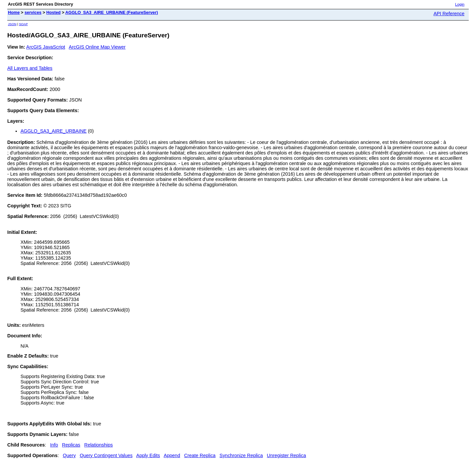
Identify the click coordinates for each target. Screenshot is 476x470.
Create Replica (200, 455)
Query (69, 455)
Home (14, 12)
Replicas (71, 445)
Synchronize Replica (241, 455)
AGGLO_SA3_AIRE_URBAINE (54, 131)
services (33, 12)
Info (54, 445)
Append (172, 455)
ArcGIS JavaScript (46, 47)
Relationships (99, 445)
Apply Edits (148, 455)
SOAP (23, 24)
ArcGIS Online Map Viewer (97, 47)
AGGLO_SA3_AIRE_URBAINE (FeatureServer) (111, 12)
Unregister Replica (286, 455)
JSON (12, 24)
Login (460, 4)
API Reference (449, 14)
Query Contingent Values (106, 455)
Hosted (53, 12)
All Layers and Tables (30, 68)
